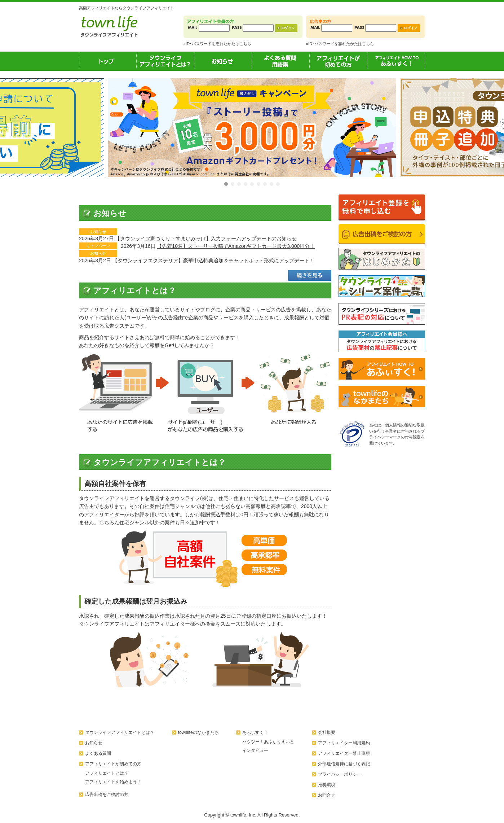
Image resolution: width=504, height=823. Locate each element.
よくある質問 (98, 753)
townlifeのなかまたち (198, 732)
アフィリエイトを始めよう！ (113, 782)
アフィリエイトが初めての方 (339, 61)
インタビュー (255, 750)
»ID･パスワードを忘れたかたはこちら (217, 44)
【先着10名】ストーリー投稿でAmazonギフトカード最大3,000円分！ (236, 246)
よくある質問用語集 (281, 61)
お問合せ (327, 795)
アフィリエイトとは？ (107, 773)
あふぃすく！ (396, 61)
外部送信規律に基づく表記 (344, 764)
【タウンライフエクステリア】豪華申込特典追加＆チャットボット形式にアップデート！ (213, 261)
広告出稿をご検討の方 (107, 794)
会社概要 (327, 732)
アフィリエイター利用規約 (344, 743)
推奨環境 (327, 785)
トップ (108, 61)
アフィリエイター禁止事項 (344, 753)
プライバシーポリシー (340, 774)
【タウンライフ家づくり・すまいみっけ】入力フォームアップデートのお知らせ (206, 238)
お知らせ (223, 61)
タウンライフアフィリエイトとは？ (165, 61)
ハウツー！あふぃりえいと (268, 742)
